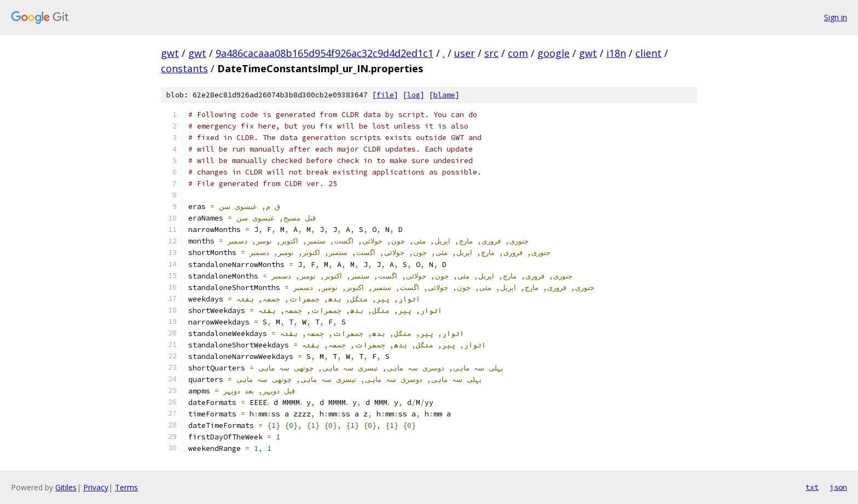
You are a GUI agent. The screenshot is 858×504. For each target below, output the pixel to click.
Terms (126, 487)
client (648, 53)
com (518, 53)
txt (812, 487)
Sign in (836, 17)
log (414, 95)
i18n (616, 53)
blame (444, 95)
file (385, 95)
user (465, 53)
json (838, 487)
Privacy (96, 487)
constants (184, 68)
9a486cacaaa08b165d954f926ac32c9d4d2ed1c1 (324, 53)
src (491, 53)
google (553, 53)
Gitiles (66, 487)
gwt (170, 53)
